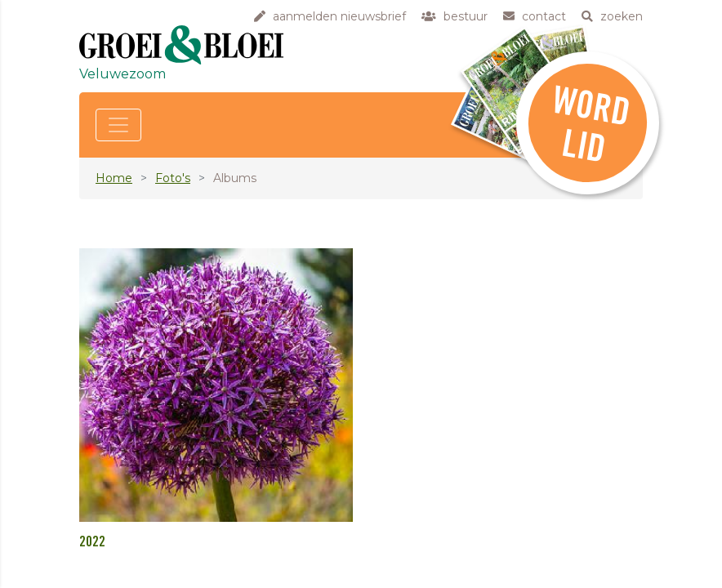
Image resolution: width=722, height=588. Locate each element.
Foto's (173, 178)
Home (114, 178)
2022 (92, 542)
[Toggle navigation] (118, 125)
